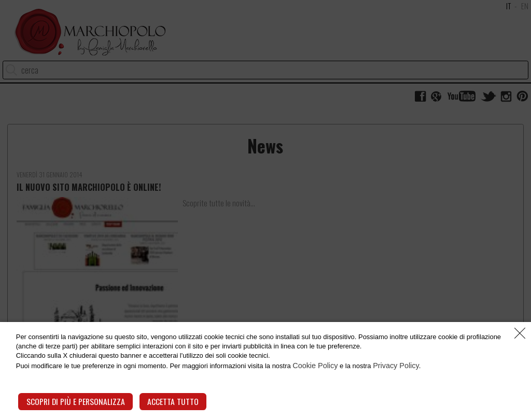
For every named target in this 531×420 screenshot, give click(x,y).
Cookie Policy (347, 372)
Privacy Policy (432, 372)
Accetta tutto (168, 402)
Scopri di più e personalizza (74, 402)
